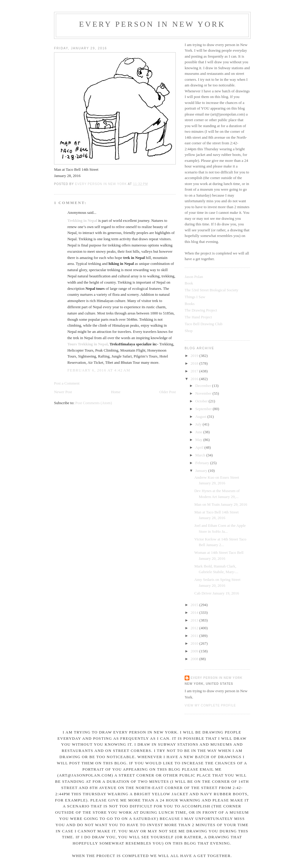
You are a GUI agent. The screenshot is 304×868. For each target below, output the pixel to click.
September (204, 409)
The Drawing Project (201, 310)
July (199, 424)
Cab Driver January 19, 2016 (217, 593)
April (200, 447)
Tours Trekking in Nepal (88, 344)
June (199, 432)
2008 (195, 659)
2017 (195, 371)
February (203, 463)
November (204, 393)
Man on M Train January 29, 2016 (221, 504)
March (201, 455)
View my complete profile (210, 705)
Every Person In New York (152, 24)
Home (116, 392)
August (201, 416)
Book (189, 283)
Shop (189, 331)
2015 (195, 605)
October (202, 401)
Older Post (168, 392)
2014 (195, 612)
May (199, 440)
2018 (195, 363)
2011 (195, 636)
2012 (195, 628)
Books (190, 304)
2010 (195, 643)
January (202, 471)
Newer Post (63, 392)
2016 (195, 379)
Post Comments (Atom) (94, 403)
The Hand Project (198, 317)
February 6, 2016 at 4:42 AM (99, 370)
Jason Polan (194, 277)
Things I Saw (195, 297)
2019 (195, 356)
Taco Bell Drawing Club (204, 324)
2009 (195, 651)
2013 (195, 620)
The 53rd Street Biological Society (212, 290)
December (204, 386)
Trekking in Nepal (82, 220)
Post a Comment (67, 383)
